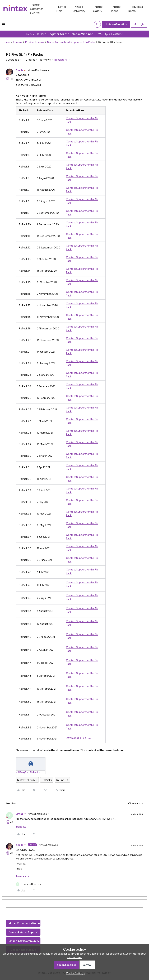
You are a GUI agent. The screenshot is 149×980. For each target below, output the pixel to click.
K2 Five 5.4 (62, 780)
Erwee (20, 814)
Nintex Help (61, 9)
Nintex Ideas (116, 9)
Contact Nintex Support (24, 932)
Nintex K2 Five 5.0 (27, 780)
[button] (4, 25)
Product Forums (35, 42)
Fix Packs (47, 780)
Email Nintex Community (24, 941)
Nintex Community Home (24, 923)
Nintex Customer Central (36, 9)
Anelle (20, 70)
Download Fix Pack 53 (78, 738)
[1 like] (28, 884)
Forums (18, 42)
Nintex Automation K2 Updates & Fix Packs (71, 42)
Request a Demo (135, 9)
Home (6, 42)
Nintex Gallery (98, 9)
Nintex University (79, 9)
